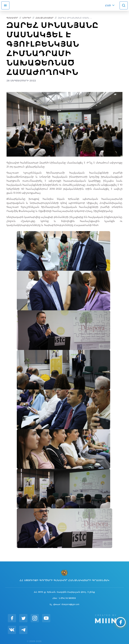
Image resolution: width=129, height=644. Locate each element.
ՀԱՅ (108, 5)
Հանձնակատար (45, 18)
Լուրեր (27, 18)
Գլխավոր (12, 18)
